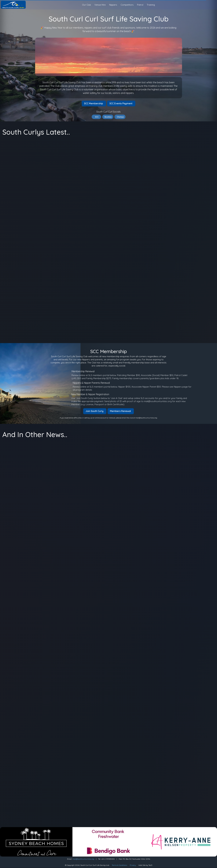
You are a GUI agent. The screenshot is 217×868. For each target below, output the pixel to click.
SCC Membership (94, 103)
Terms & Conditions (119, 865)
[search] (213, 5)
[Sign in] (213, 5)
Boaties (108, 117)
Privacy (133, 865)
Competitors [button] (127, 5)
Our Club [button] (87, 5)
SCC (96, 117)
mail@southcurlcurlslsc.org (83, 859)
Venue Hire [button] (100, 5)
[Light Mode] (211, 5)
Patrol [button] (140, 5)
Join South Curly (95, 411)
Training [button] (151, 5)
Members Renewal (121, 411)
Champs (120, 117)
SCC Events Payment (121, 103)
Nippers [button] (113, 5)
